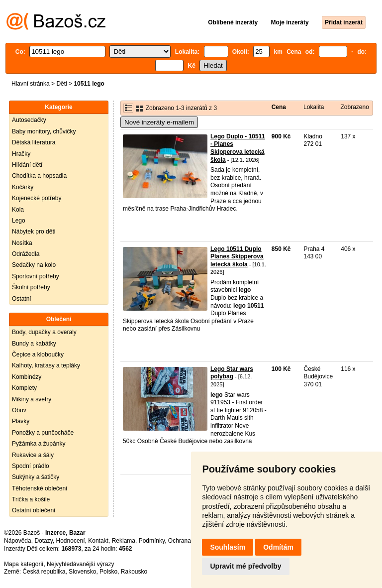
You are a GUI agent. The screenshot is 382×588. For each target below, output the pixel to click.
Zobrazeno (354, 107)
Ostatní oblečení (34, 510)
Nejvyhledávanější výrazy (80, 564)
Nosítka (22, 243)
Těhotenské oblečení (40, 488)
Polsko (108, 572)
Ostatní (22, 299)
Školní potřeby (31, 287)
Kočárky (23, 187)
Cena (279, 107)
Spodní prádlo (31, 466)
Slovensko (82, 572)
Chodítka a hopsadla (39, 176)
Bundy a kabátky (34, 344)
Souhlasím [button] (228, 547)
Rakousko (134, 572)
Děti (61, 84)
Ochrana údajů (188, 541)
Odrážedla (26, 254)
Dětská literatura (34, 142)
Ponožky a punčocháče (43, 433)
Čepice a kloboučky (38, 354)
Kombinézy (27, 377)
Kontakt (98, 541)
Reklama (124, 541)
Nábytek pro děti (34, 232)
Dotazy (43, 541)
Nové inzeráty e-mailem (159, 122)
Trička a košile (31, 499)
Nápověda (18, 541)
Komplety (24, 388)
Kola (18, 210)
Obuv (19, 410)
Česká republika (44, 572)
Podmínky (152, 541)
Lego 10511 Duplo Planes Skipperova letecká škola (237, 257)
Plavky (21, 421)
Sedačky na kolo (34, 265)
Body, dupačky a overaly (44, 332)
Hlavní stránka (31, 84)
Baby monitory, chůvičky (44, 131)
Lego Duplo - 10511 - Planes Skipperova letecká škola (238, 148)
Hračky (21, 154)
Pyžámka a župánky (39, 444)
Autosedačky (29, 120)
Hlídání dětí (27, 165)
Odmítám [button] (278, 547)
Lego (19, 221)
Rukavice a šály (33, 455)
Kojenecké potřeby (37, 198)
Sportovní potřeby (36, 276)
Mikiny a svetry (32, 399)
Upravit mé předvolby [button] (245, 566)
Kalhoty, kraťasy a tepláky (46, 365)
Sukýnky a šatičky (36, 477)
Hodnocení (71, 541)
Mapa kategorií (24, 564)
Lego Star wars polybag (232, 373)
